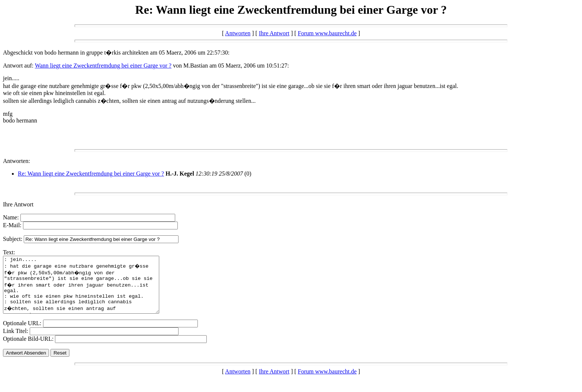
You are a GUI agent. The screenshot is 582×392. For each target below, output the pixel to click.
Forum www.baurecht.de (327, 33)
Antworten (238, 33)
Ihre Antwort (274, 33)
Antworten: (17, 161)
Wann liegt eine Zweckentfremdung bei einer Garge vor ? (103, 66)
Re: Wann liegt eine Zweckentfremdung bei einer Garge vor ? (91, 174)
